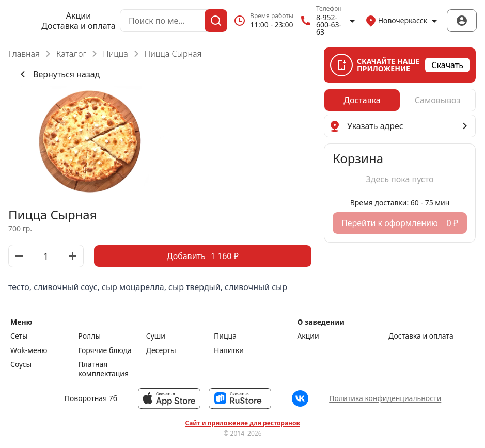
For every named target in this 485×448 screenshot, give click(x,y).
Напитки (229, 350)
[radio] (362, 100)
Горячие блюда (105, 350)
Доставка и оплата (78, 26)
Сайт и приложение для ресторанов (242, 423)
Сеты (19, 336)
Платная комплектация (103, 369)
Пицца (115, 54)
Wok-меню (29, 350)
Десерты (161, 350)
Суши (156, 336)
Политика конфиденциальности (385, 398)
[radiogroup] (400, 100)
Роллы (89, 336)
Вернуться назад (58, 74)
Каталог (71, 54)
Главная (24, 54)
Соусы (21, 364)
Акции (79, 15)
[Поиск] (216, 21)
